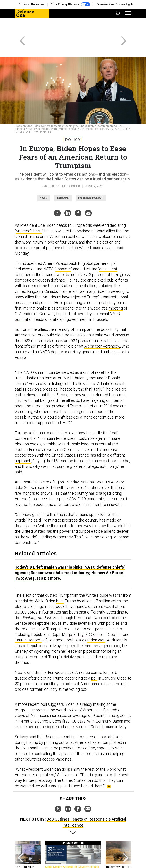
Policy (73, 124)
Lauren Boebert (28, 624)
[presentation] (20, 841)
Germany (87, 275)
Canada (51, 275)
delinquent (108, 253)
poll (94, 662)
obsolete (63, 253)
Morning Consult (89, 711)
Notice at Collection (32, 4)
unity (112, 286)
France (65, 275)
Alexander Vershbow (102, 330)
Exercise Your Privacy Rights (115, 4)
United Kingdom (29, 275)
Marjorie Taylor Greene (82, 618)
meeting (116, 292)
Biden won (96, 624)
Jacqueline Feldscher (61, 170)
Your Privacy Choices (70, 4)
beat (60, 585)
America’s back (29, 215)
